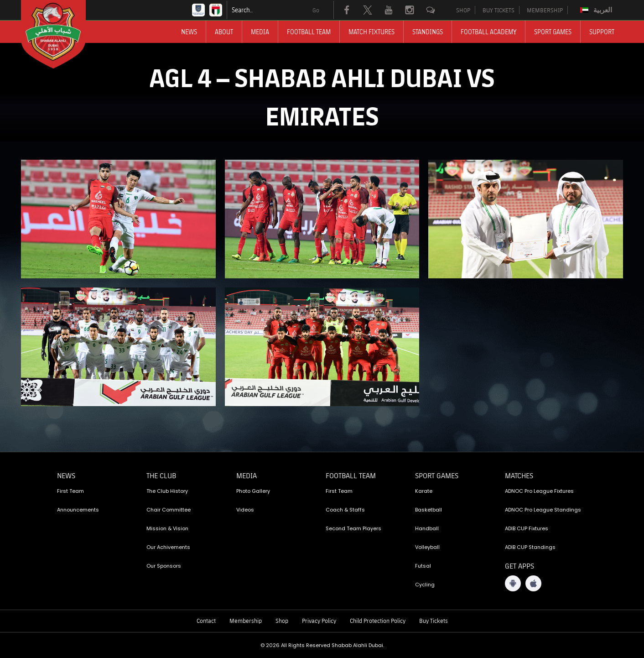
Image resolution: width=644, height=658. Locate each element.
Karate (424, 491)
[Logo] (62, 34)
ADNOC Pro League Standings (543, 510)
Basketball (428, 510)
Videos (245, 510)
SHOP (463, 10)
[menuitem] (597, 10)
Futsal (423, 566)
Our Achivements (168, 547)
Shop (282, 621)
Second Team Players (353, 528)
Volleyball (427, 547)
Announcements (78, 510)
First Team (70, 491)
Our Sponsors (164, 566)
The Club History (167, 491)
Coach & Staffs (345, 510)
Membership (246, 621)
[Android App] (513, 583)
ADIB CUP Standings (530, 547)
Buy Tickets (434, 621)
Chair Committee (169, 510)
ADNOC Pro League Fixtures (539, 491)
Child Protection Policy (378, 621)
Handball (427, 528)
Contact (206, 621)
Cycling (425, 585)
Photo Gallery (253, 491)
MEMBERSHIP (545, 10)
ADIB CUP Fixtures (527, 528)
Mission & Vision (167, 528)
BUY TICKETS (499, 10)
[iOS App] (533, 583)
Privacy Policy (319, 621)
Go (316, 10)
